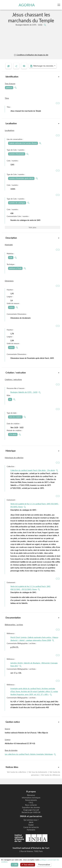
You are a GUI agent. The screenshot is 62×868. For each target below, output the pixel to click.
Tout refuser (28, 865)
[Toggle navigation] (59, 5)
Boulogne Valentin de (29, 25)
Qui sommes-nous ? (31, 820)
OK (15, 865)
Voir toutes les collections (17, 772)
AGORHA (27, 5)
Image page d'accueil (31, 810)
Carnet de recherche (31, 827)
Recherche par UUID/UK (31, 812)
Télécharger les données (42, 66)
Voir (32, 227)
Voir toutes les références (50, 775)
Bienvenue (31, 795)
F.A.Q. (31, 803)
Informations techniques (31, 798)
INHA (31, 822)
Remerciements (31, 800)
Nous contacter (31, 805)
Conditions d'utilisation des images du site (31, 55)
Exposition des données (31, 807)
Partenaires (31, 830)
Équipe (31, 825)
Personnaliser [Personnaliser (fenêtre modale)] (44, 865)
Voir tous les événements (38, 772)
